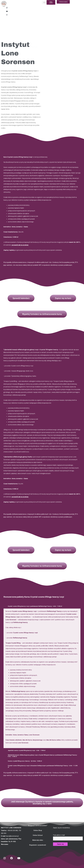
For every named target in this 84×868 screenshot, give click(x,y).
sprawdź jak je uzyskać (20, 245)
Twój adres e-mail (68, 837)
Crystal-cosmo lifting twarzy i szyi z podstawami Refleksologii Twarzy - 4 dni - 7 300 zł (38, 606)
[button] (63, 2)
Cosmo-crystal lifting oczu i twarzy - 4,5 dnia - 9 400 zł (27, 761)
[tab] (42, 606)
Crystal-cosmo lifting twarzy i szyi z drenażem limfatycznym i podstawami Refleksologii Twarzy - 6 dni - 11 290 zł (43, 766)
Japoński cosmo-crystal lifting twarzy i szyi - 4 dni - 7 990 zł (28, 750)
